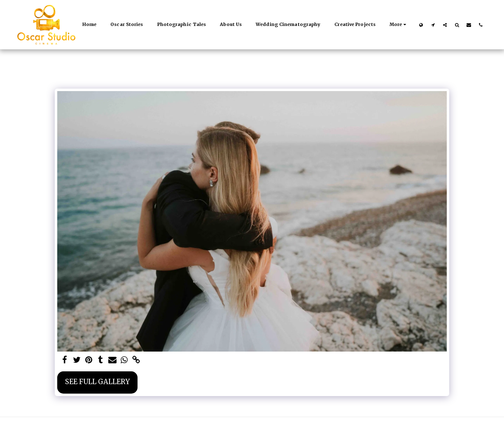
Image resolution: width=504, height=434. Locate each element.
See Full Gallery (97, 382)
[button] (433, 25)
